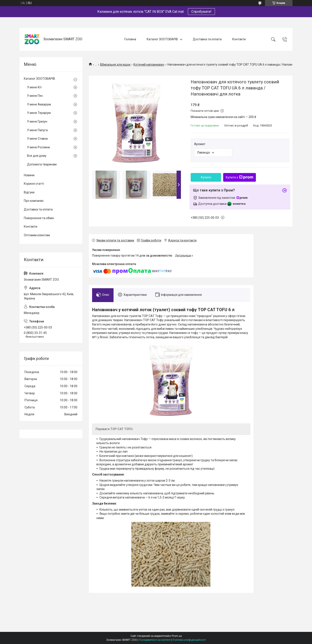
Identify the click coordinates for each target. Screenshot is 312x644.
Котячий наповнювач (149, 65)
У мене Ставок (37, 139)
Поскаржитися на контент (155, 640)
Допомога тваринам (42, 164)
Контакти (239, 39)
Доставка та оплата (207, 39)
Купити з (240, 177)
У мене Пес (35, 96)
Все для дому (37, 156)
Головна (130, 39)
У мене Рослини (38, 147)
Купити (206, 177)
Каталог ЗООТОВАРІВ (162, 39)
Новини (29, 175)
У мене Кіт (34, 87)
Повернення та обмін (39, 218)
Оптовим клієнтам (37, 235)
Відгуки (29, 192)
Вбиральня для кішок (115, 65)
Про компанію (34, 201)
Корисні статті (34, 184)
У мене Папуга (37, 130)
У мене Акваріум (39, 104)
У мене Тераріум (39, 113)
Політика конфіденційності (189, 640)
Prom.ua (177, 636)
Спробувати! (201, 12)
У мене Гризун (37, 121)
